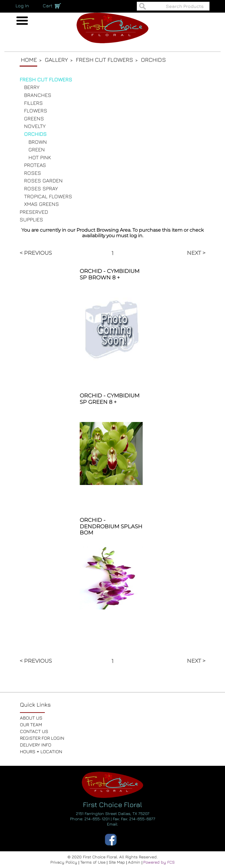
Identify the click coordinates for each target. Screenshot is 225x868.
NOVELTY (35, 126)
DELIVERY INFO (36, 745)
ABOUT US (31, 718)
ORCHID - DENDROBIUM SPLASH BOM (111, 526)
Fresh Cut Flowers (104, 60)
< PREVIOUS (36, 253)
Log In (22, 6)
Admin (135, 862)
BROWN (38, 142)
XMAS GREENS (41, 204)
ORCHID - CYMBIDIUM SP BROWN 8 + (110, 274)
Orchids (153, 60)
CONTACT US (34, 731)
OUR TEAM (31, 725)
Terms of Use (93, 862)
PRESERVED (34, 212)
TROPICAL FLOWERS (48, 196)
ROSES (33, 173)
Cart (48, 6)
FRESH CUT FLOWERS (46, 80)
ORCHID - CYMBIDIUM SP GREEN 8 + (110, 399)
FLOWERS (36, 111)
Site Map (117, 862)
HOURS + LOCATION (41, 751)
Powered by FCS (159, 862)
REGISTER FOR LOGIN (42, 738)
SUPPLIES (31, 219)
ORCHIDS (35, 134)
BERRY (32, 87)
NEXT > (196, 253)
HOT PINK (40, 157)
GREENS (34, 118)
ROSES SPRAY (41, 188)
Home (29, 60)
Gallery (56, 60)
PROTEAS (35, 165)
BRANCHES (38, 95)
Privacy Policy (64, 862)
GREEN (37, 149)
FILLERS (33, 103)
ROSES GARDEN (43, 181)
